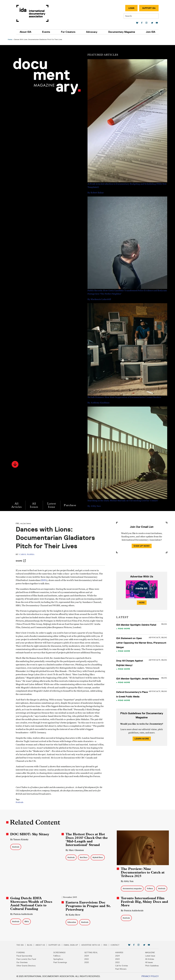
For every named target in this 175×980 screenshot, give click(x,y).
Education (72, 922)
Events (47, 32)
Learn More (142, 739)
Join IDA (150, 32)
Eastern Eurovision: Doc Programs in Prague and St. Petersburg (88, 906)
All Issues (34, 505)
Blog (30, 945)
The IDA (21, 945)
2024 (87, 956)
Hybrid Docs (98, 857)
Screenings (60, 952)
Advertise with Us (92, 945)
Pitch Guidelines (151, 965)
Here (142, 603)
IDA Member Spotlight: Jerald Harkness (137, 679)
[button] (15, 464)
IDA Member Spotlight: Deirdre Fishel (136, 625)
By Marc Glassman (75, 850)
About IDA (26, 32)
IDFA (45, 580)
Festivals (20, 802)
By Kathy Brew (73, 915)
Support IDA (148, 8)
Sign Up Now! (142, 546)
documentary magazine (132, 888)
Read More (124, 629)
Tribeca (150, 888)
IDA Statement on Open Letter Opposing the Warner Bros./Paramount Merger (141, 643)
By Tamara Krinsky (20, 839)
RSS (106, 945)
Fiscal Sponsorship (25, 956)
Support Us (55, 945)
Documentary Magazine (121, 32)
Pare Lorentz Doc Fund (27, 959)
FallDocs (57, 956)
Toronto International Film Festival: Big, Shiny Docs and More (144, 902)
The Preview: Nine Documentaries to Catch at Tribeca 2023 (143, 872)
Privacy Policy (149, 976)
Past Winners (120, 969)
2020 (87, 962)
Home (10, 39)
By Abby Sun (127, 881)
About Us (41, 945)
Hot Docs (84, 857)
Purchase (70, 505)
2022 (87, 959)
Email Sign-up (72, 945)
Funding (21, 952)
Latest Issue (52, 505)
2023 (117, 959)
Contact (116, 945)
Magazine (149, 952)
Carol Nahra (28, 554)
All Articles (17, 505)
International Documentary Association (33, 13)
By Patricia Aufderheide (22, 914)
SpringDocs (59, 959)
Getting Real (91, 952)
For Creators (68, 32)
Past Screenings (61, 962)
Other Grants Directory (27, 965)
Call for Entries (121, 965)
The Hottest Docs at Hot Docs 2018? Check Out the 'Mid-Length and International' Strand (87, 840)
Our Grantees (23, 962)
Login (131, 8)
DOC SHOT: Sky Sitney (30, 834)
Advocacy (92, 32)
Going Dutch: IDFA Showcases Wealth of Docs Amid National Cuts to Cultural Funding (32, 903)
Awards (119, 952)
